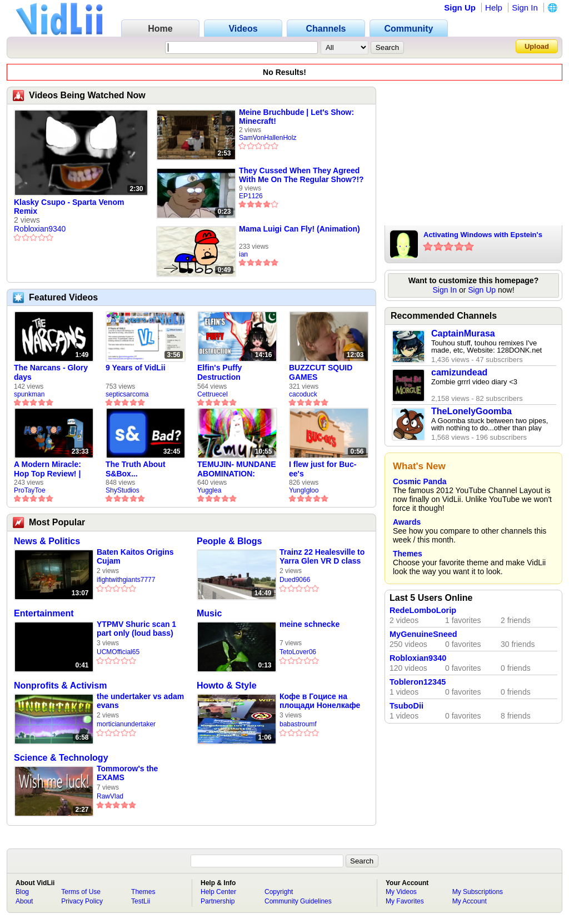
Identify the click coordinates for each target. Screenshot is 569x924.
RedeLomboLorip (423, 610)
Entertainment (44, 613)
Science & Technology (61, 758)
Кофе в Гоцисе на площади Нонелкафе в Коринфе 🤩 (320, 701)
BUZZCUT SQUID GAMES (321, 372)
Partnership (218, 901)
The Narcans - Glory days (51, 372)
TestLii (141, 901)
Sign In (525, 7)
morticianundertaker (126, 724)
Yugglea (209, 490)
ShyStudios (123, 490)
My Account (470, 901)
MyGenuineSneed (423, 634)
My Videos (401, 892)
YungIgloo (304, 490)
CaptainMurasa (463, 333)
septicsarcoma (127, 394)
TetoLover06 (298, 652)
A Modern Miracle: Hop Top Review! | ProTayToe (48, 469)
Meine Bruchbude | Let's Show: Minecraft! (296, 117)
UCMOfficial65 (118, 652)
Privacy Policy (82, 901)
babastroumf (298, 724)
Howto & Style (227, 686)
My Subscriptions (478, 892)
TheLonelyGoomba (471, 411)
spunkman (29, 394)
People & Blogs (229, 541)
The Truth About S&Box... (136, 469)
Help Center (218, 892)
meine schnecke (310, 624)
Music (209, 613)
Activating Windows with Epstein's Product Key (483, 235)
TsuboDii (406, 706)
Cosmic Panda (420, 481)
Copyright (279, 892)
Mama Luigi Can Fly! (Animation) (300, 229)
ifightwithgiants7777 (126, 580)
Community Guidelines (298, 901)
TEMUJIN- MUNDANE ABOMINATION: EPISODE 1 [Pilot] (237, 469)
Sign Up (460, 7)
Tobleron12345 (418, 682)
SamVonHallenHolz (268, 138)
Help (494, 7)
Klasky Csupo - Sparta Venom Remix (69, 207)
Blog (22, 892)
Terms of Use (81, 892)
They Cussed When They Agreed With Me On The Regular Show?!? (301, 175)
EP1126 (251, 196)
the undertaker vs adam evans (140, 701)
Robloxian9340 (40, 229)
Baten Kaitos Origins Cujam (135, 556)
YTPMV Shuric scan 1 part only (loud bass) (136, 629)
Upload (537, 46)
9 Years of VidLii (136, 368)
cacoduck (303, 394)
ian (243, 254)
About (24, 901)
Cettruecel (213, 394)
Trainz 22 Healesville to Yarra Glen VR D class (322, 556)
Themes (408, 554)
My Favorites (405, 901)
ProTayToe (30, 490)
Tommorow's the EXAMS (127, 773)
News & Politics (47, 541)
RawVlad (110, 796)
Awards (407, 522)
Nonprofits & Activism (60, 686)
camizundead (459, 372)
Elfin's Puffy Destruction (219, 372)
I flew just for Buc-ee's (323, 469)
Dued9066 (295, 580)
